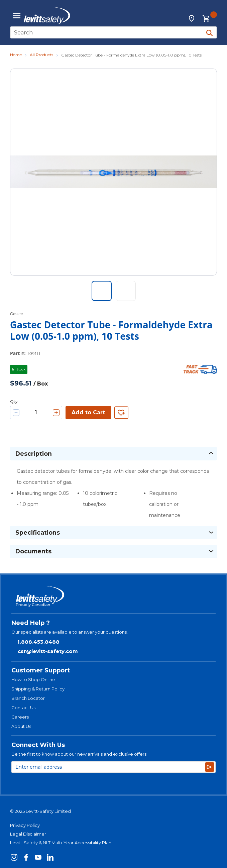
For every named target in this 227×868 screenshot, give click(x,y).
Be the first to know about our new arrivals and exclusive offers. (79, 754)
